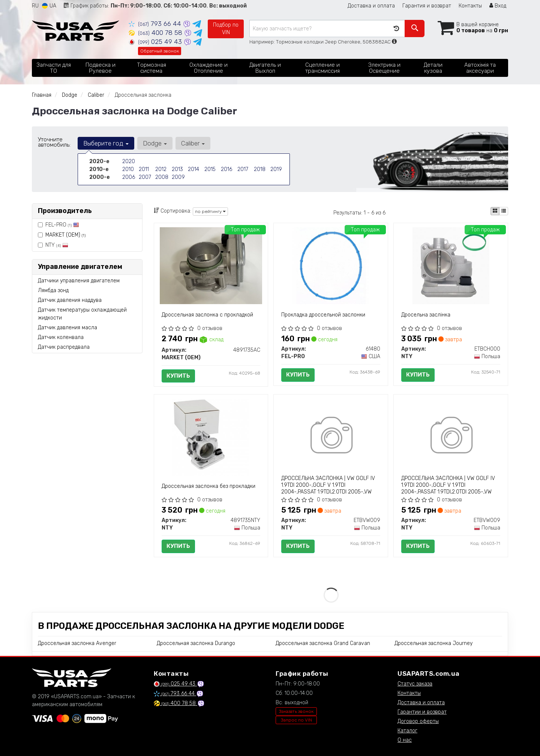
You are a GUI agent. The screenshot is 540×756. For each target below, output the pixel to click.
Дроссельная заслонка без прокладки (208, 486)
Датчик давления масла (67, 328)
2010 (128, 169)
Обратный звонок (160, 51)
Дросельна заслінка (426, 315)
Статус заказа (415, 684)
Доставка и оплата (371, 6)
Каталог (407, 731)
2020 (129, 161)
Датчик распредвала (64, 347)
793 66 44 (156, 24)
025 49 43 (156, 42)
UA (49, 6)
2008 (162, 177)
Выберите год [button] (106, 143)
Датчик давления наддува (70, 300)
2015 (210, 169)
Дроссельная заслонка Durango (196, 643)
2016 (226, 169)
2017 (243, 169)
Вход (498, 6)
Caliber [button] (193, 143)
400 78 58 (156, 33)
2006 (129, 177)
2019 (276, 169)
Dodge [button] (155, 143)
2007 (145, 177)
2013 (177, 169)
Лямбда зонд (53, 290)
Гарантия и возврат (427, 6)
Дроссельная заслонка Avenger (77, 643)
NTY (53, 245)
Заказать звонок (296, 711)
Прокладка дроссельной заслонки (323, 315)
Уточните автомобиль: (54, 142)
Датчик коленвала (61, 337)
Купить (178, 376)
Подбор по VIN (226, 29)
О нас (405, 740)
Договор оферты (418, 721)
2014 (193, 169)
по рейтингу (210, 211)
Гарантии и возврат (422, 712)
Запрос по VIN (296, 720)
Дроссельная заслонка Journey (433, 643)
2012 (161, 169)
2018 (260, 169)
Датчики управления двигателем (79, 281)
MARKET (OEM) (65, 235)
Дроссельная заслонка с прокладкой (207, 315)
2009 (178, 177)
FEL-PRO (58, 225)
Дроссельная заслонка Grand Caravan (323, 643)
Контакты (470, 6)
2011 (144, 169)
